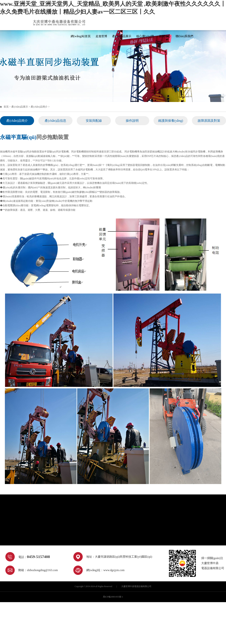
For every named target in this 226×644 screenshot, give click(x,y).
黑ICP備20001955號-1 (113, 597)
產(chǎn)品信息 (55, 121)
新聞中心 (165, 36)
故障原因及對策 (209, 121)
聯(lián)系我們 (184, 36)
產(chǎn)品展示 (122, 36)
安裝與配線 (94, 121)
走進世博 (101, 36)
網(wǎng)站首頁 (81, 36)
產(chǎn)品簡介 (39, 107)
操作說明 (132, 121)
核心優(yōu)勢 (145, 36)
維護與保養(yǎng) (171, 121)
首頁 (6, 107)
